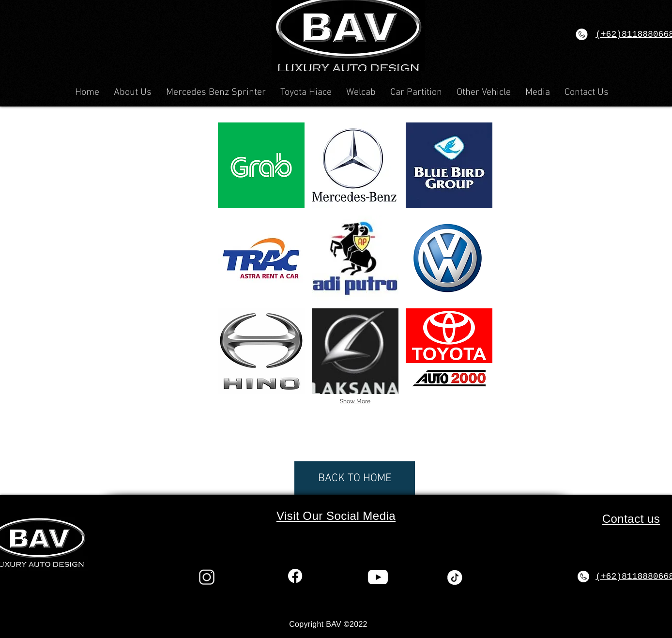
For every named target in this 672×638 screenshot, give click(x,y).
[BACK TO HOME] (355, 478)
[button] (261, 165)
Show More (355, 401)
